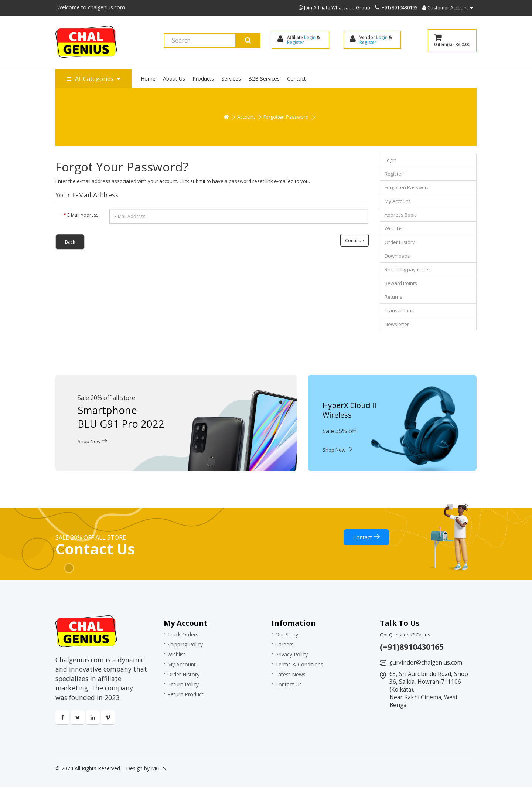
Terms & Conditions (299, 664)
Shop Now (92, 441)
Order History (400, 242)
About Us (174, 79)
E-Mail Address (83, 215)
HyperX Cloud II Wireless (349, 410)
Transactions (399, 310)
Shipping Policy (185, 644)
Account (246, 117)
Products (203, 79)
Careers (284, 644)
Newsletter (397, 324)
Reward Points (401, 283)
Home (148, 79)
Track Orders (183, 634)
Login (310, 38)
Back (70, 242)
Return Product (185, 694)
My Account (397, 201)
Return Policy (183, 684)
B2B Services (264, 79)
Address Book (400, 215)
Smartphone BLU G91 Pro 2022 (122, 417)
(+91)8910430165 (414, 646)
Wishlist (176, 654)
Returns (393, 297)
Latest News (290, 674)
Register (296, 42)
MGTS (158, 769)
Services (231, 79)
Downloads (397, 256)
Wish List (394, 228)
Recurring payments (407, 269)
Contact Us (289, 684)
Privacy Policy (291, 654)
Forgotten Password (286, 117)
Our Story (287, 634)
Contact (296, 79)
